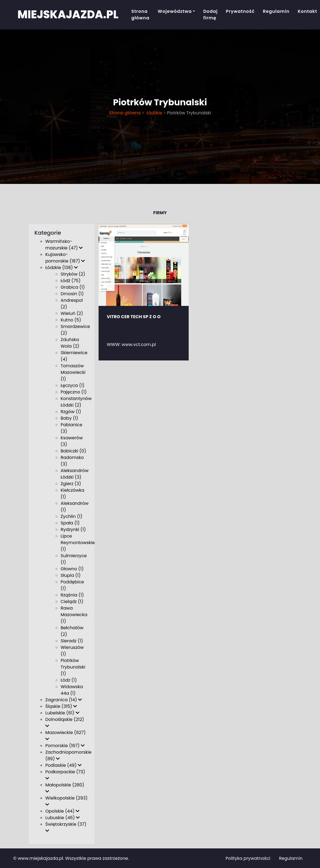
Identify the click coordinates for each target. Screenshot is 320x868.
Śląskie (61, 706)
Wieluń (72, 313)
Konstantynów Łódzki (76, 402)
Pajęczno (74, 392)
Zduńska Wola (70, 343)
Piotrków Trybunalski (73, 667)
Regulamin (276, 11)
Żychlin (72, 516)
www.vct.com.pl (139, 344)
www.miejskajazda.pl (40, 858)
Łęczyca (72, 385)
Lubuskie (63, 818)
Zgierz (71, 484)
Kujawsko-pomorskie (65, 258)
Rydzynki (73, 530)
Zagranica (64, 700)
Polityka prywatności (248, 858)
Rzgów (71, 412)
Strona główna (140, 15)
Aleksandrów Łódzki (75, 474)
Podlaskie (63, 765)
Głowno (72, 569)
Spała (70, 523)
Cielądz (72, 602)
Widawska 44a (72, 690)
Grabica (73, 287)
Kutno (71, 320)
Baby (69, 418)
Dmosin (72, 294)
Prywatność (240, 11)
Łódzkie (154, 113)
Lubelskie (62, 713)
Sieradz (72, 641)
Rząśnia (72, 595)
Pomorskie (65, 746)
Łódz (69, 680)
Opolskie (62, 811)
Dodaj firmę (210, 15)
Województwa (175, 11)
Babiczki (73, 451)
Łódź (71, 281)
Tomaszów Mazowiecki (73, 372)
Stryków (73, 274)
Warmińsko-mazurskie (64, 245)
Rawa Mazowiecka (74, 615)
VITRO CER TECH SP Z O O (134, 317)
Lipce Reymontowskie (78, 543)
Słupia (71, 575)
